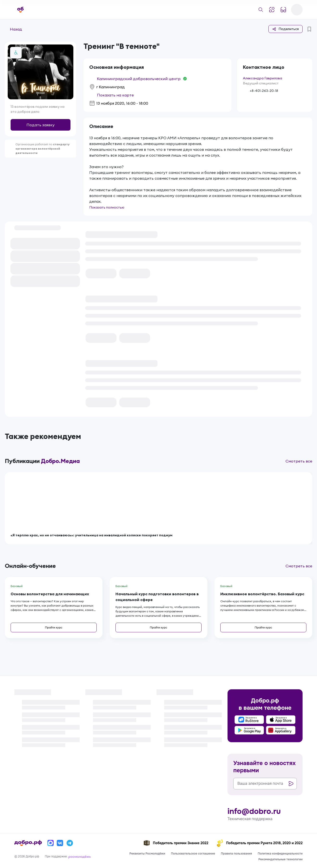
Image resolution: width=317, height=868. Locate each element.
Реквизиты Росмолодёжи (147, 854)
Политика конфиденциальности (280, 854)
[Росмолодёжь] (80, 856)
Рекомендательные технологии (280, 859)
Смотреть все (299, 461)
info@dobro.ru (254, 811)
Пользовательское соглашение (193, 854)
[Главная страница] (20, 10)
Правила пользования (236, 854)
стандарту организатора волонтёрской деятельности (42, 149)
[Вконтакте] (60, 843)
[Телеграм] (70, 843)
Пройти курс (54, 627)
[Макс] (51, 843)
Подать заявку (41, 125)
